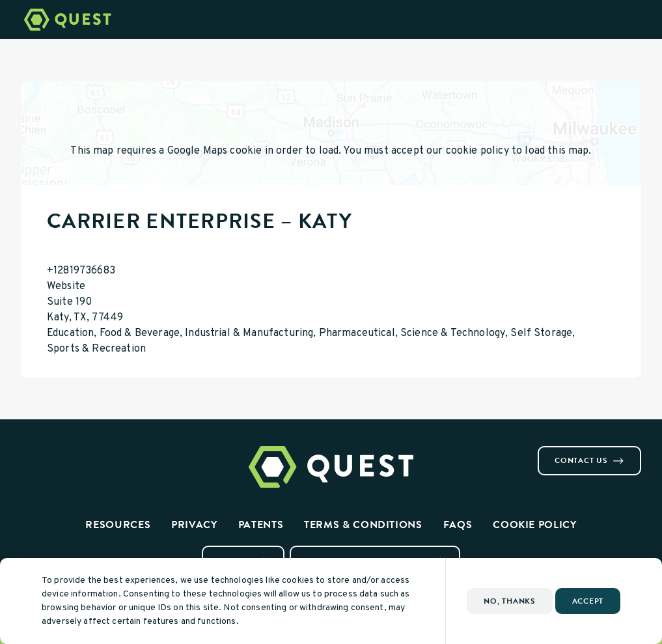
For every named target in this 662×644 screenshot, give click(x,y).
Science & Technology (453, 333)
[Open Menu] (644, 20)
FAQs (458, 525)
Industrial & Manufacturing (249, 333)
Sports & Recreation (96, 349)
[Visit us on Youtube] (73, 451)
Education (70, 333)
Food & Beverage (140, 333)
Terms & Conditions (363, 525)
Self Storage (541, 333)
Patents (261, 525)
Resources (118, 525)
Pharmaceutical (357, 333)
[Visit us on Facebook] (26, 451)
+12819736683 (81, 271)
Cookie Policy (534, 525)
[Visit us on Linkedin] (57, 451)
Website (66, 287)
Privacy (194, 525)
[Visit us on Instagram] (42, 451)
